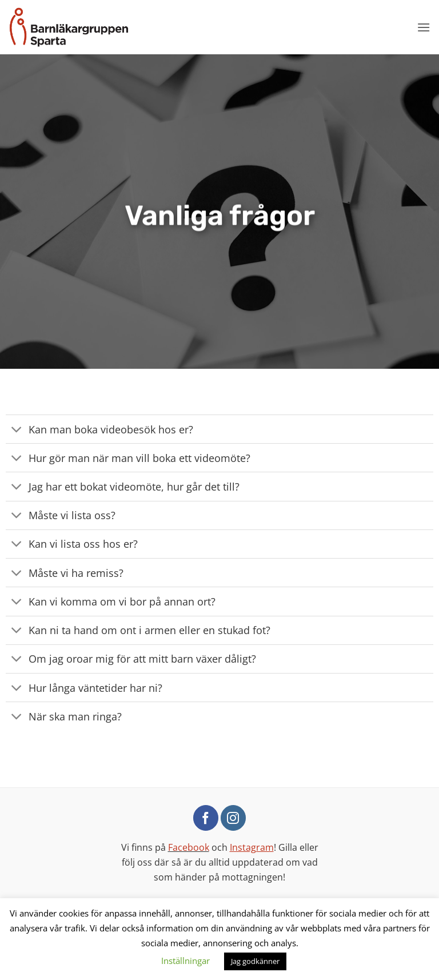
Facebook (189, 847)
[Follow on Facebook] (206, 818)
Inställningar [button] (185, 961)
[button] (424, 27)
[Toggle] (17, 430)
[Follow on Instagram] (233, 818)
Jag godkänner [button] (255, 961)
